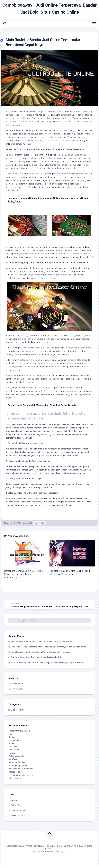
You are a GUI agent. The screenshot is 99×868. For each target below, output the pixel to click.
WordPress (48, 852)
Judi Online (14, 750)
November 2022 (18, 684)
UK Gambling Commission (21, 769)
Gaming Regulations (18, 766)
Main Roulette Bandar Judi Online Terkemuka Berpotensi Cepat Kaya (43, 642)
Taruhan (12, 753)
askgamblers (15, 740)
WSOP (11, 743)
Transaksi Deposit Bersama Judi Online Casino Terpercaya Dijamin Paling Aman (48, 647)
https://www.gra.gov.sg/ (19, 731)
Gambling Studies (17, 762)
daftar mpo (18, 775)
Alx (65, 852)
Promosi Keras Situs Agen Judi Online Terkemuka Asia (36, 657)
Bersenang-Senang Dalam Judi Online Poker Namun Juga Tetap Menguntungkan (23, 574)
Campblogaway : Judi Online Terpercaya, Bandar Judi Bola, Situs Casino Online (50, 9)
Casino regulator (16, 772)
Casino (12, 737)
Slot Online (13, 747)
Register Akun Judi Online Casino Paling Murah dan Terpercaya (40, 652)
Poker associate (16, 756)
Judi (10, 734)
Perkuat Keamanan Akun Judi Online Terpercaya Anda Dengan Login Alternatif (47, 663)
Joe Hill (29, 523)
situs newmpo (15, 778)
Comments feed (18, 811)
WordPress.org (18, 816)
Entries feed (17, 805)
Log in (14, 800)
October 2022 (17, 689)
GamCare (13, 759)
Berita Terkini (40, 523)
